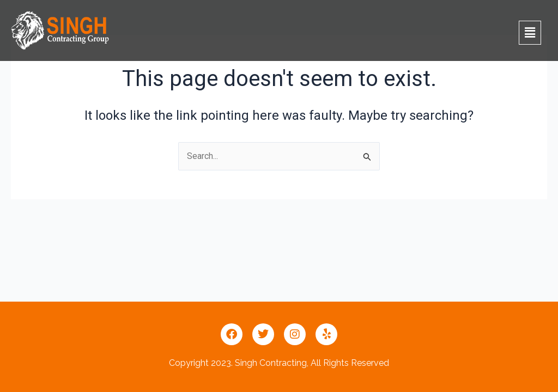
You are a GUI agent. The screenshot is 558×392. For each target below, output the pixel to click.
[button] (530, 32)
